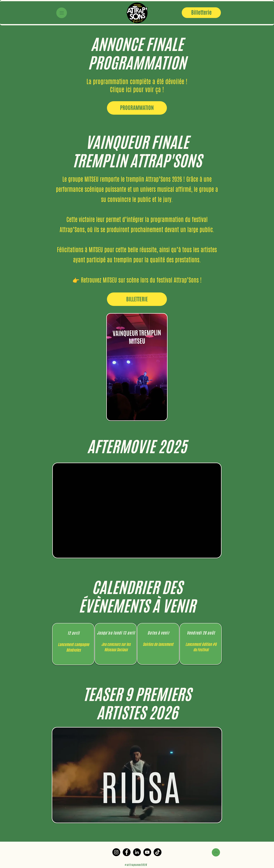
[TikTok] (158, 852)
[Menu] (62, 13)
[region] (73, 644)
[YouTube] (147, 852)
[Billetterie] (201, 13)
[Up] (216, 852)
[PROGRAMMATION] (137, 108)
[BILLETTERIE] (137, 299)
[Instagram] (116, 852)
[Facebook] (127, 852)
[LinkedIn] (137, 852)
